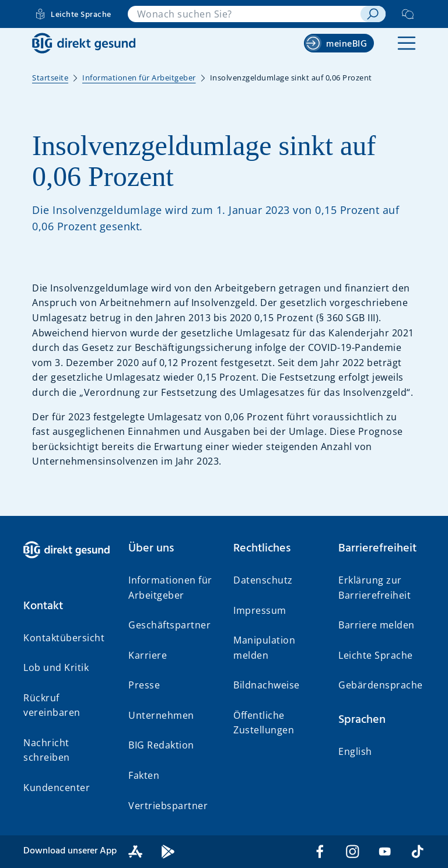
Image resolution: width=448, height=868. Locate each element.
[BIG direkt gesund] (84, 43)
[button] (407, 43)
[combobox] (244, 14)
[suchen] (373, 14)
